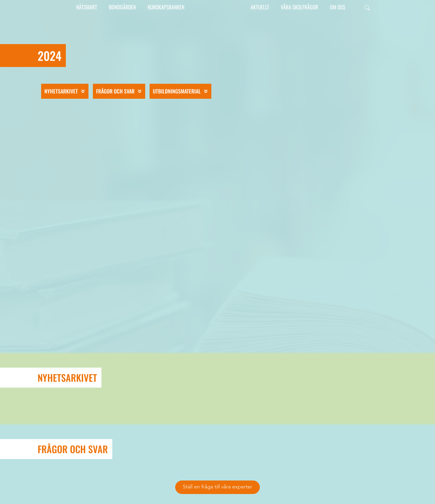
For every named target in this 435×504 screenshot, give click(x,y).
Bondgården (122, 7)
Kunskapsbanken (166, 7)
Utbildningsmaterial (177, 91)
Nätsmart (87, 7)
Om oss (337, 7)
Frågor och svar (115, 91)
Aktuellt (260, 7)
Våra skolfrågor (299, 7)
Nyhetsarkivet (61, 91)
